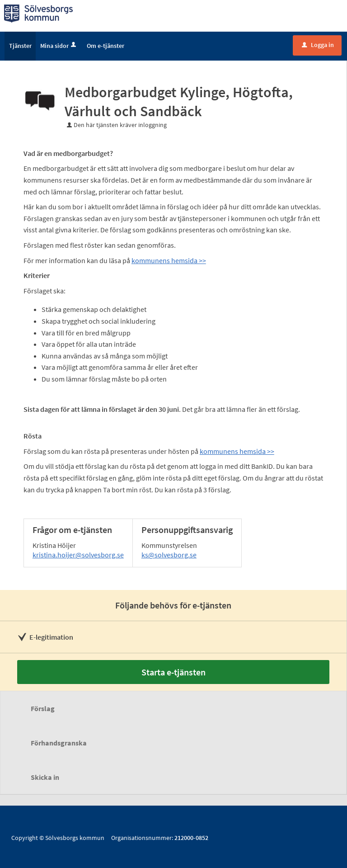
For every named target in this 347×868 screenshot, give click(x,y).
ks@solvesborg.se (169, 555)
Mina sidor (59, 46)
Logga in (318, 45)
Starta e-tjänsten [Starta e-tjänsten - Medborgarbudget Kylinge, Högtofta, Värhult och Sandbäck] (173, 672)
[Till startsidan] (38, 13)
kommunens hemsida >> (169, 260)
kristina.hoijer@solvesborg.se (78, 555)
